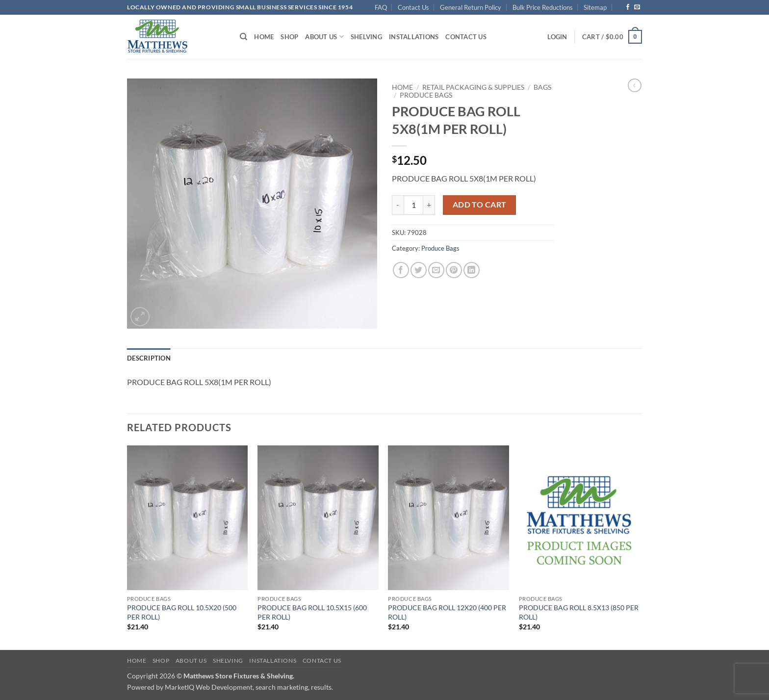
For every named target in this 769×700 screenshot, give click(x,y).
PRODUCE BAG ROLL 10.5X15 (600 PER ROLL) (312, 612)
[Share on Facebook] (401, 270)
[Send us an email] (637, 7)
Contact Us (413, 7)
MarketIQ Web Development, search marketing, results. (249, 687)
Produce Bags (426, 95)
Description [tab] (149, 358)
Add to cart (480, 205)
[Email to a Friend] (436, 270)
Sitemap (595, 7)
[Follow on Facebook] (628, 7)
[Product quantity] (413, 205)
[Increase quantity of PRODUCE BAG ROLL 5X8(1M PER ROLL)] (429, 205)
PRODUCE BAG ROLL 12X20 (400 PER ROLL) (447, 612)
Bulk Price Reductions (543, 7)
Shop (289, 37)
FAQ (381, 7)
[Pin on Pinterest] (454, 270)
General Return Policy (471, 7)
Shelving (366, 37)
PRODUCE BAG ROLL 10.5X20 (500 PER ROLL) (182, 612)
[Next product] (635, 85)
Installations (414, 37)
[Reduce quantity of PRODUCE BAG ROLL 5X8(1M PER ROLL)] (398, 205)
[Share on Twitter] (419, 270)
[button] (557, 37)
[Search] (244, 37)
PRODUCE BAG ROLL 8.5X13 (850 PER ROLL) (579, 612)
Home (264, 37)
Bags (542, 87)
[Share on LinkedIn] (472, 270)
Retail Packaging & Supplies (473, 87)
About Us (324, 37)
